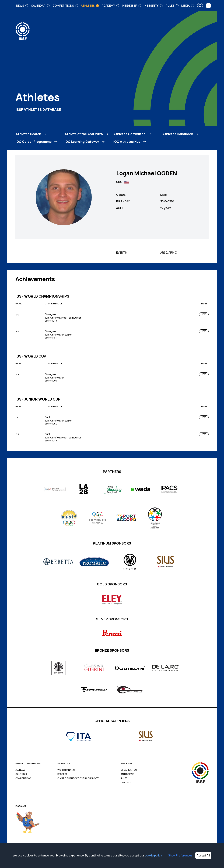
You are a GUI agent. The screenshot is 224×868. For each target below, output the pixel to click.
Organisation (129, 770)
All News (20, 770)
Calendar (21, 774)
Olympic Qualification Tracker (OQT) (78, 778)
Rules (124, 778)
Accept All (203, 855)
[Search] (200, 6)
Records (62, 774)
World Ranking (66, 770)
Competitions (23, 778)
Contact (126, 783)
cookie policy (153, 855)
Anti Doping (127, 774)
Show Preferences (180, 855)
